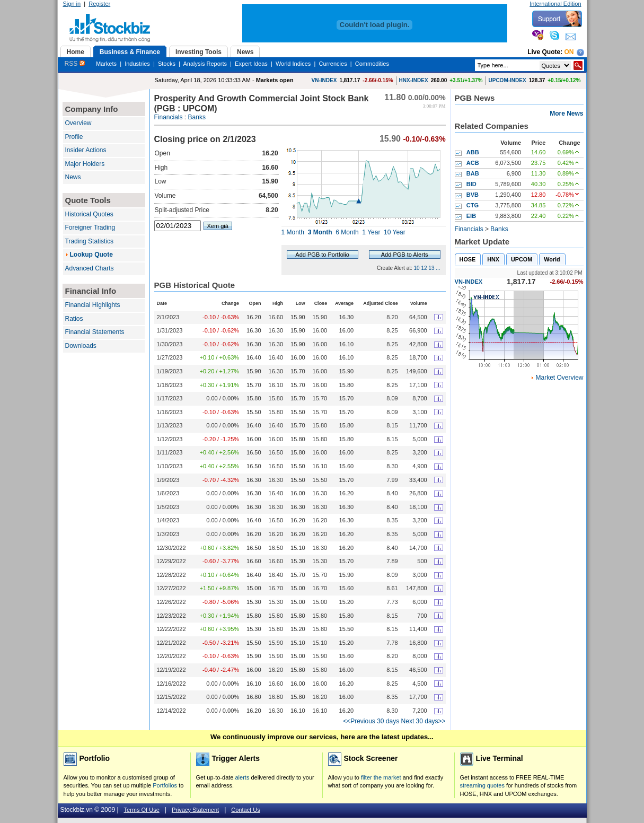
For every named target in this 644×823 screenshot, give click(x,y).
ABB (473, 152)
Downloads (81, 346)
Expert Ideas (251, 64)
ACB (473, 163)
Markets (106, 64)
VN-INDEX (324, 80)
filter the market (381, 777)
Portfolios (165, 785)
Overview (78, 123)
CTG (473, 205)
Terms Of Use (142, 810)
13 (431, 268)
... (438, 268)
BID (471, 184)
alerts (242, 777)
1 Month (293, 232)
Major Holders (85, 164)
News (73, 177)
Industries (137, 64)
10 (417, 268)
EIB (471, 216)
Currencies (333, 64)
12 (424, 268)
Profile (74, 137)
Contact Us (245, 810)
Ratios (74, 319)
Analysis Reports (205, 64)
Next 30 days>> (424, 721)
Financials (169, 117)
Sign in (72, 4)
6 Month (347, 232)
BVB (473, 195)
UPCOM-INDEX (508, 80)
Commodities (372, 64)
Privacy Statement (195, 810)
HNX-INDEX (414, 80)
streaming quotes (482, 785)
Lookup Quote (91, 255)
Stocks (167, 64)
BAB (473, 173)
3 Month (320, 232)
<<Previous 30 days (371, 721)
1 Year (371, 232)
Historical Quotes (89, 214)
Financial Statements (95, 332)
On (569, 52)
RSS (75, 64)
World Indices (293, 64)
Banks (197, 117)
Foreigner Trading (90, 227)
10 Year (395, 232)
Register (99, 4)
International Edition (555, 4)
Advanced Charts (90, 268)
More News (566, 113)
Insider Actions (86, 150)
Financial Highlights (93, 305)
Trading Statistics (90, 241)
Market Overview (559, 378)
